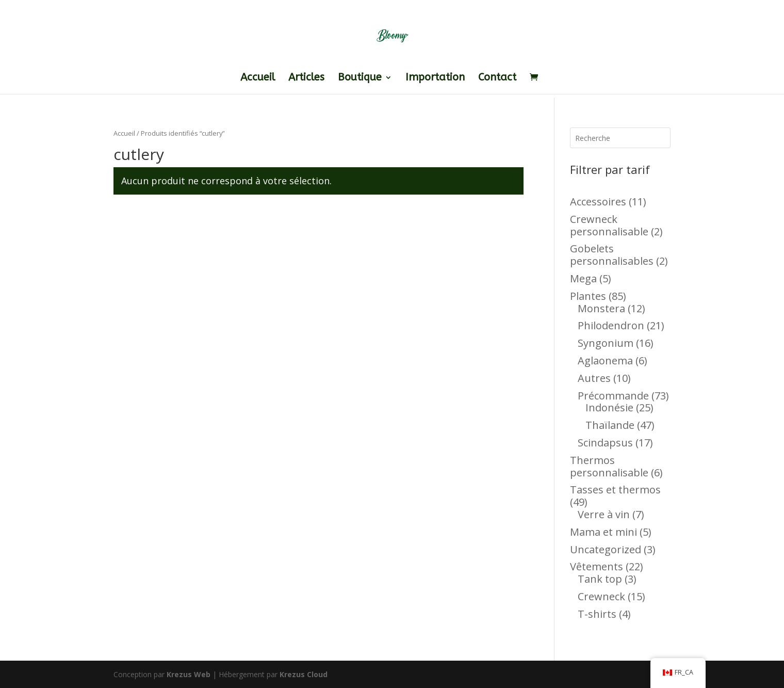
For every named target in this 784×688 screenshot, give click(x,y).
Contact (497, 78)
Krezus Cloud (304, 674)
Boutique (360, 78)
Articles (306, 78)
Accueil (258, 78)
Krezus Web (189, 674)
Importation (435, 78)
